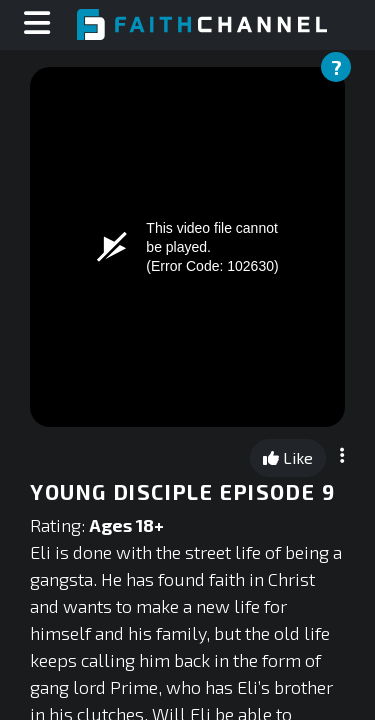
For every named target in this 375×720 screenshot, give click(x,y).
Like (288, 457)
